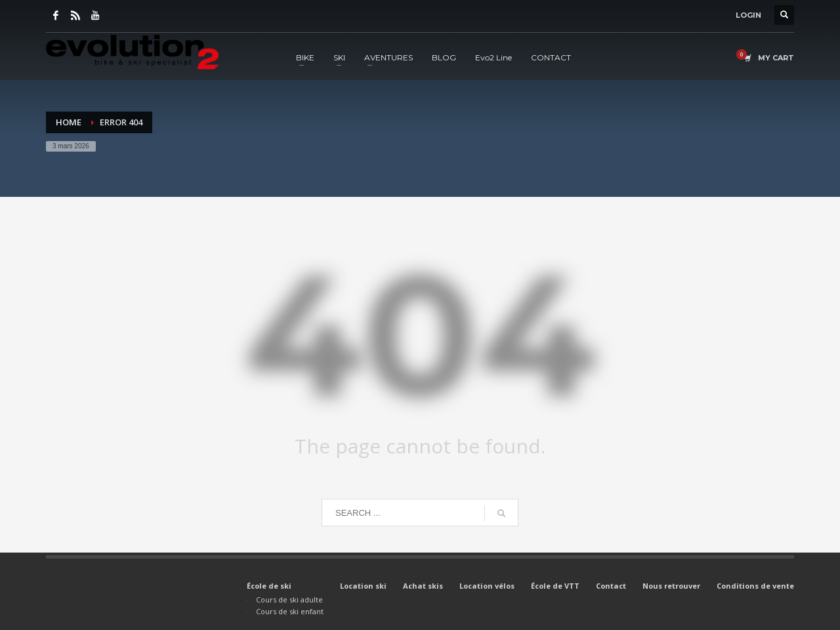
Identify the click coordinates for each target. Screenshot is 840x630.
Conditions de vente (755, 586)
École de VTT (555, 586)
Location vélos (487, 586)
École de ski (269, 586)
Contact (611, 586)
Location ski (363, 586)
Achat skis (423, 586)
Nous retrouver (671, 586)
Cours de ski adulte (289, 599)
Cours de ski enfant (290, 611)
